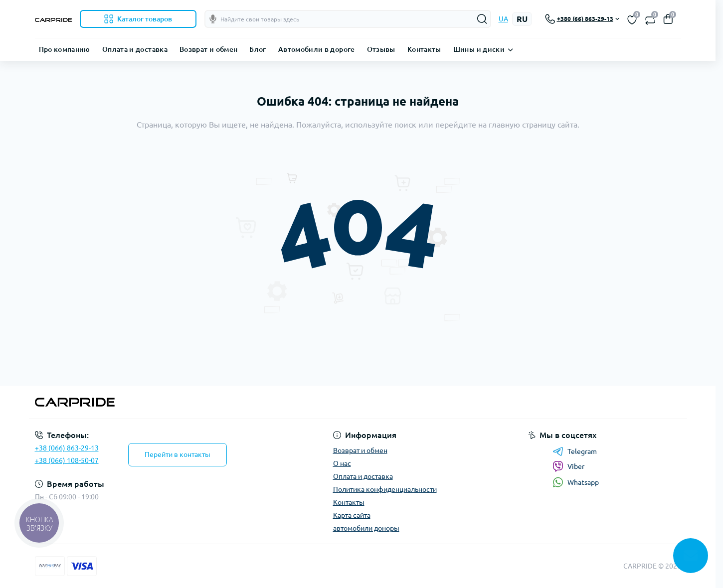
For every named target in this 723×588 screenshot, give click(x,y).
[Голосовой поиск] (213, 19)
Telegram (575, 451)
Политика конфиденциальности (385, 489)
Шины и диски (479, 49)
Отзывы (381, 49)
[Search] (482, 19)
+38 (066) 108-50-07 (67, 460)
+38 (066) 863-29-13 (67, 448)
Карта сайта (352, 515)
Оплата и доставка (135, 49)
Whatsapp (576, 482)
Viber (568, 466)
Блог (258, 49)
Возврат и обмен (208, 49)
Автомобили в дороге (317, 49)
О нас (342, 463)
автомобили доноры (366, 528)
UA (503, 19)
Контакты (424, 49)
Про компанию (65, 49)
